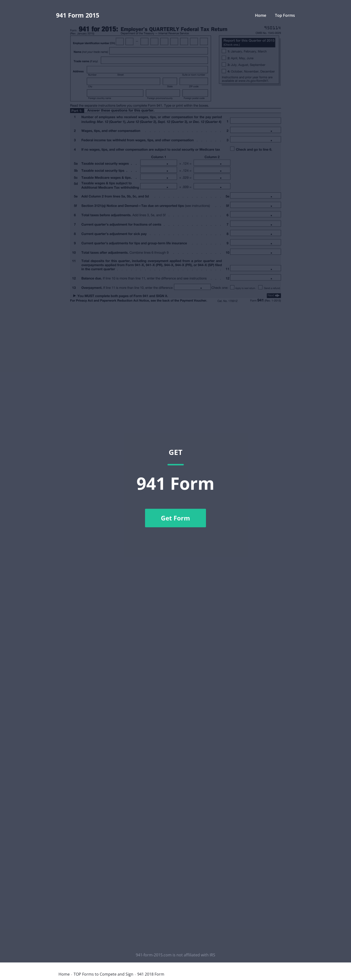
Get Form (175, 518)
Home (261, 15)
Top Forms (285, 15)
